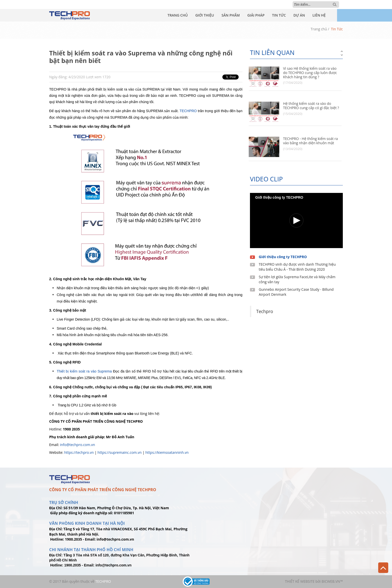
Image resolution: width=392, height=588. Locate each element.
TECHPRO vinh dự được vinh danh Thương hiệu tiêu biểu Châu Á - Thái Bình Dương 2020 (297, 267)
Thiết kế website (300, 581)
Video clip (266, 179)
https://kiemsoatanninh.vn (167, 452)
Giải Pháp (256, 15)
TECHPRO (188, 111)
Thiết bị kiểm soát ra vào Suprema (84, 371)
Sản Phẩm (231, 15)
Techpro (265, 311)
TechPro (103, 581)
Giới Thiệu (205, 15)
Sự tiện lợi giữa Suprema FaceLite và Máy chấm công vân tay (297, 279)
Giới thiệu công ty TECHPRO (283, 257)
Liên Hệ (319, 15)
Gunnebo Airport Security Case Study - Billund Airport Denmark (296, 292)
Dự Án (299, 15)
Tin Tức (279, 15)
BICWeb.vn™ (332, 581)
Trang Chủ (178, 15)
